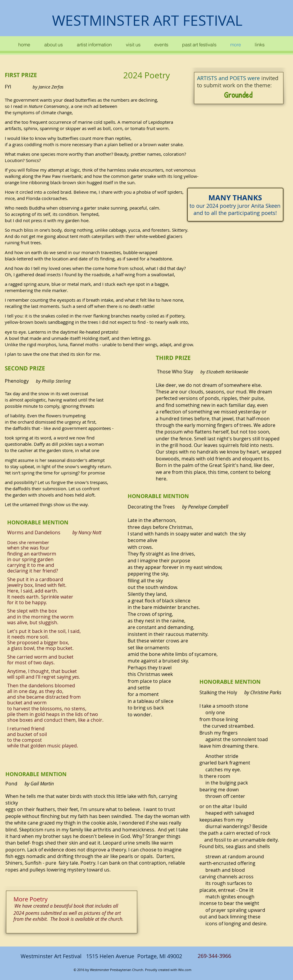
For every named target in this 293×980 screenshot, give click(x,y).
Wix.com (185, 970)
